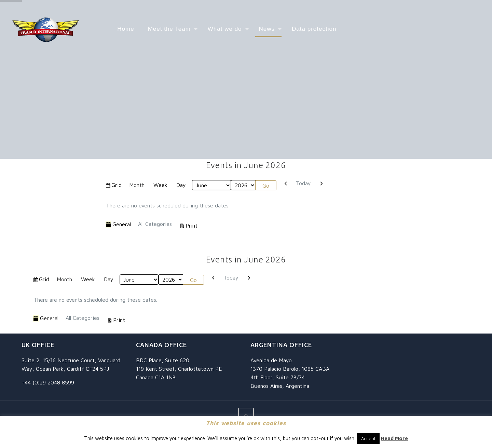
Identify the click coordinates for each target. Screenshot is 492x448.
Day (181, 185)
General (118, 224)
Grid (117, 186)
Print (193, 225)
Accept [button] (368, 438)
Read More (394, 438)
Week (160, 185)
